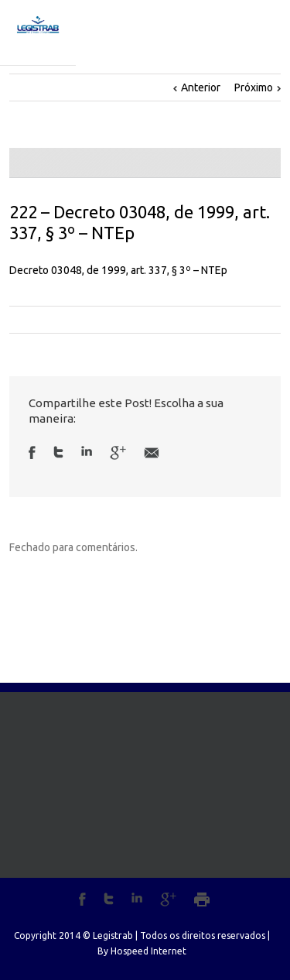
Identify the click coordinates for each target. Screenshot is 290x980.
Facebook (32, 452)
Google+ (168, 899)
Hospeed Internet (148, 951)
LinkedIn (87, 451)
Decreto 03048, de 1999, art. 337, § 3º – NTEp (118, 270)
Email (152, 453)
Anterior (201, 87)
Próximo (254, 87)
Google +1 (118, 453)
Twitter (58, 452)
